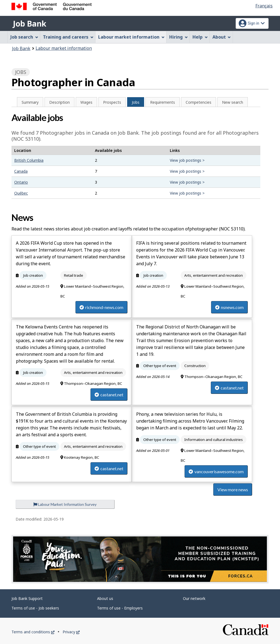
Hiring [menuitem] (179, 37)
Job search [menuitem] (24, 37)
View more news (233, 490)
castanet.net (109, 395)
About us (105, 598)
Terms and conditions (33, 632)
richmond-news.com (101, 307)
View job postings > (187, 160)
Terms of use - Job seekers (35, 608)
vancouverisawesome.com (216, 471)
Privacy (71, 632)
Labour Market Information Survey (65, 504)
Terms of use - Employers (120, 608)
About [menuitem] (222, 37)
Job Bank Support (27, 598)
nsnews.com (229, 307)
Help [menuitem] (200, 37)
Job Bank (30, 24)
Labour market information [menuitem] (131, 37)
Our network (194, 598)
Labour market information (64, 48)
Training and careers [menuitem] (68, 37)
